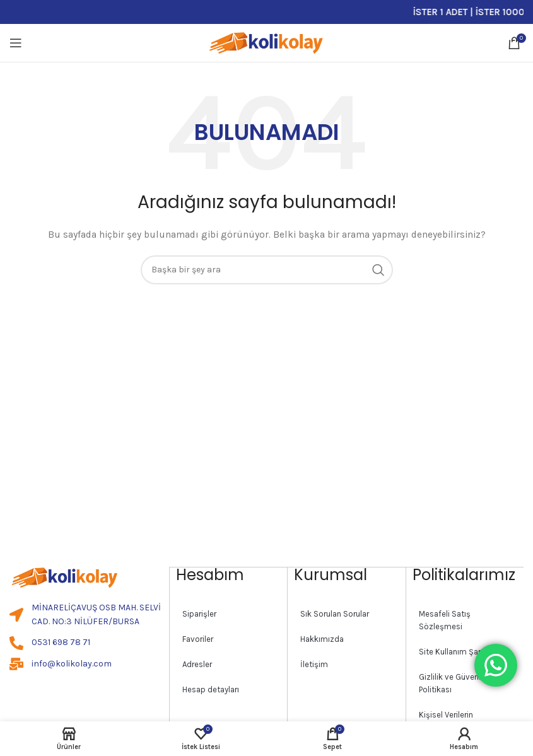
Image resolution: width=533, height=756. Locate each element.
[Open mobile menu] (16, 43)
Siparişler (199, 613)
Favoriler (198, 638)
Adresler (197, 664)
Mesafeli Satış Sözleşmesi (445, 619)
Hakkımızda (322, 638)
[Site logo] (267, 42)
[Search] (267, 270)
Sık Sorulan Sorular (335, 613)
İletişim (314, 664)
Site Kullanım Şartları (457, 651)
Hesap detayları (211, 689)
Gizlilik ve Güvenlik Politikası (453, 683)
